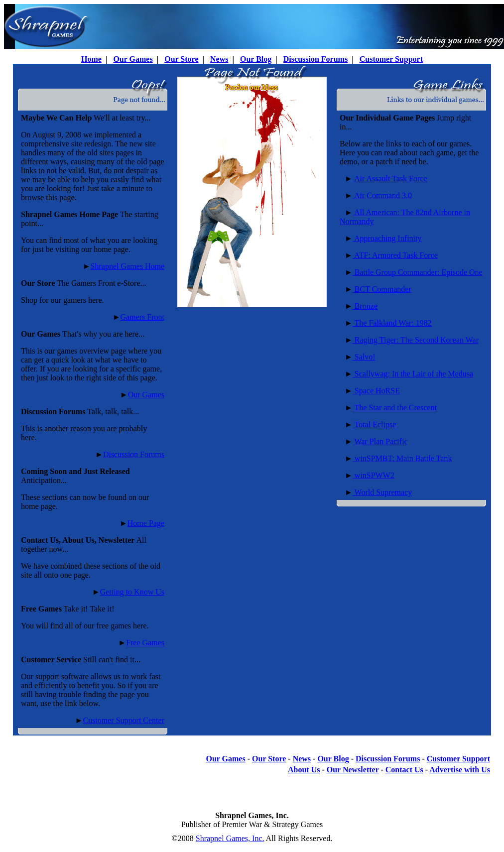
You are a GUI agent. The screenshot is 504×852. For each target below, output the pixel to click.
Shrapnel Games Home (127, 266)
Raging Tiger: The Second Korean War (416, 340)
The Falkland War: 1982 (392, 323)
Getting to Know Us (132, 592)
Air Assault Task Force (390, 179)
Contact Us (404, 770)
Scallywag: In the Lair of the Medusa (413, 374)
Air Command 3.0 (382, 195)
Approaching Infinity (387, 238)
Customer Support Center (124, 720)
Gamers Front (142, 317)
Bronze (365, 306)
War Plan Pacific (380, 441)
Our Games (133, 59)
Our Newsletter (353, 770)
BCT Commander (382, 289)
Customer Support (391, 59)
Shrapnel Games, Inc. (230, 838)
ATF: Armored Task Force (395, 255)
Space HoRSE (376, 391)
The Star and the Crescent (395, 408)
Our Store (181, 59)
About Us (304, 770)
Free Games (145, 643)
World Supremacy (382, 492)
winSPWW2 (374, 475)
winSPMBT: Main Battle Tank (402, 458)
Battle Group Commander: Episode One (418, 272)
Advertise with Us (460, 770)
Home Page (146, 523)
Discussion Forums (315, 59)
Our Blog (256, 59)
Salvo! (364, 357)
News (219, 59)
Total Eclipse (374, 425)
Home (91, 59)
